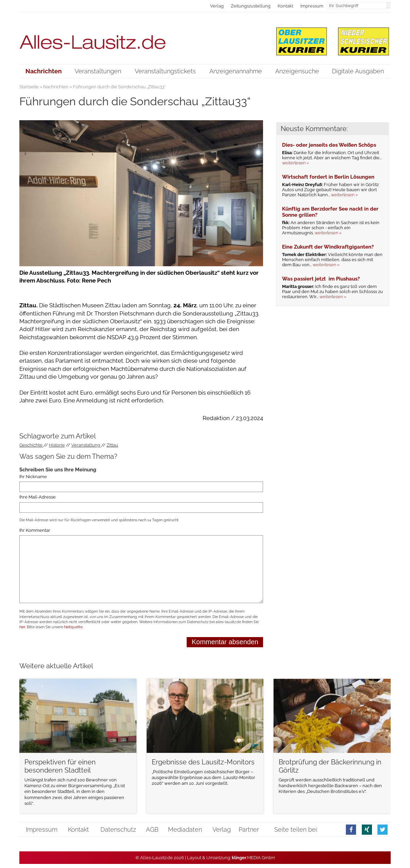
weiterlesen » (295, 163)
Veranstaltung (86, 445)
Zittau (112, 445)
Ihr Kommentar (35, 530)
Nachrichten (56, 87)
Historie (57, 445)
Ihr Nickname (33, 477)
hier (22, 627)
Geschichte (31, 445)
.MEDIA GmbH (253, 858)
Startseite (29, 87)
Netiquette (73, 627)
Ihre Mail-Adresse (38, 497)
